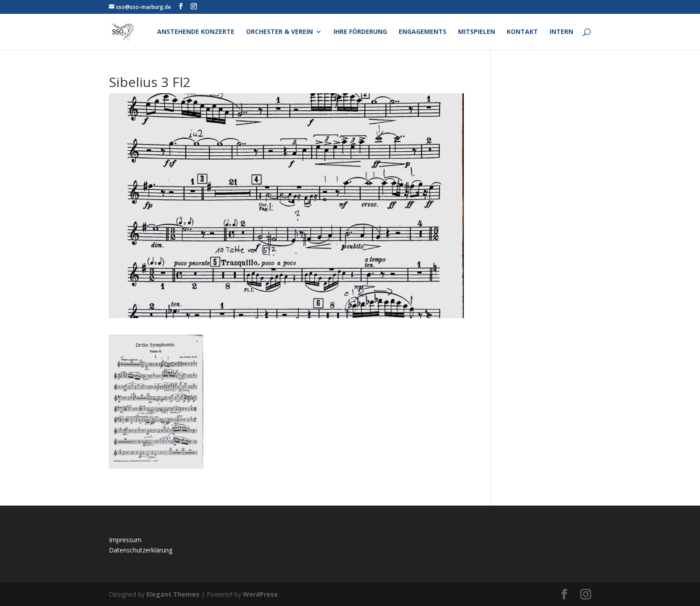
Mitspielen (477, 32)
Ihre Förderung (360, 32)
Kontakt (522, 32)
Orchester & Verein (279, 32)
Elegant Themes (173, 594)
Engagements (423, 32)
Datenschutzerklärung (141, 550)
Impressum (125, 540)
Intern (561, 32)
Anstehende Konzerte (196, 32)
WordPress (260, 594)
